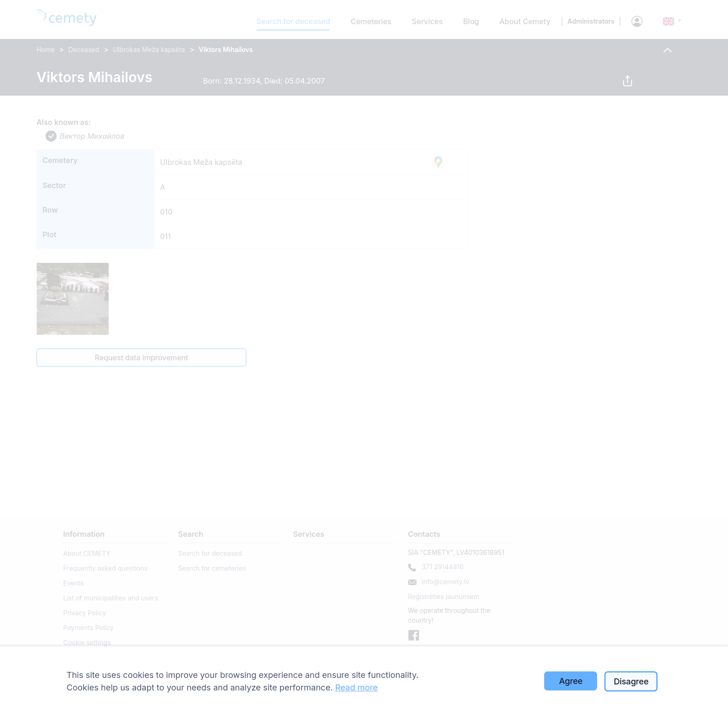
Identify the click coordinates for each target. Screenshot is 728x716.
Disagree (631, 681)
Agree (571, 681)
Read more (357, 687)
